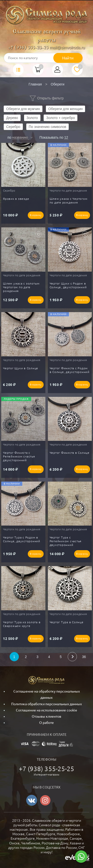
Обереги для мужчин (23, 109)
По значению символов (47, 127)
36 (84, 657)
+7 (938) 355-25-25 (28, 48)
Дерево (12, 118)
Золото (32, 118)
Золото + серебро (61, 118)
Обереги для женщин (66, 109)
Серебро (13, 127)
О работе (46, 723)
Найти (68, 58)
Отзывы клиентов (46, 716)
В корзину (36, 215)
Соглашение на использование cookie (46, 710)
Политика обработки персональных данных (46, 704)
